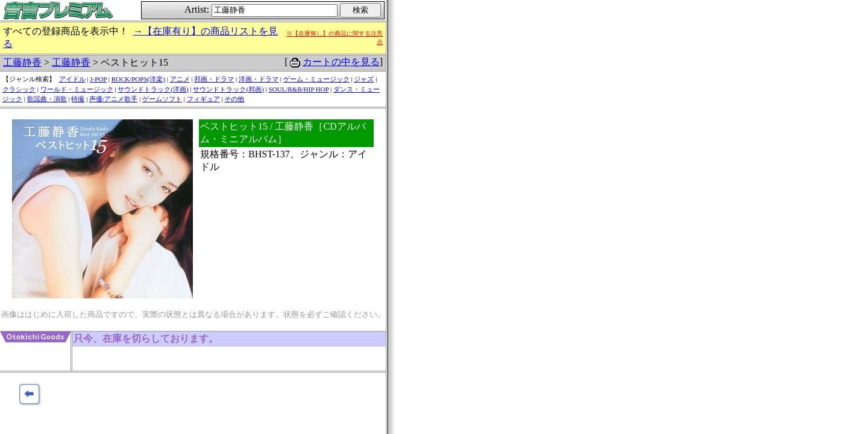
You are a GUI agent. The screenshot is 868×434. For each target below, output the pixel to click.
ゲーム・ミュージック (316, 79)
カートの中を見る (341, 62)
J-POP (98, 79)
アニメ (180, 79)
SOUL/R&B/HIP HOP (298, 89)
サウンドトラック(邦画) (228, 89)
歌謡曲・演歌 (47, 99)
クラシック (19, 89)
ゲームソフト (162, 99)
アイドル (72, 79)
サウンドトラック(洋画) (153, 89)
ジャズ (364, 79)
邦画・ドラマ (214, 79)
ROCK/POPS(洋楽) (138, 79)
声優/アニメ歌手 (113, 99)
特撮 (78, 99)
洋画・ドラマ (259, 79)
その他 (234, 99)
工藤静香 (22, 62)
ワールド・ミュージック (77, 89)
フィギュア (203, 99)
